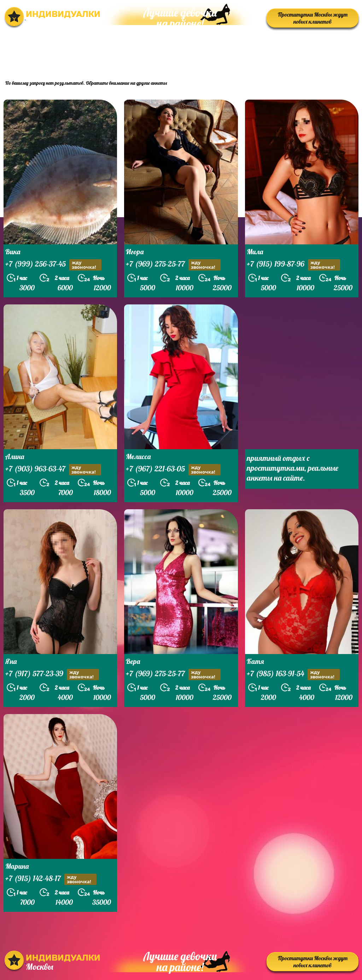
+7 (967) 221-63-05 (173, 470)
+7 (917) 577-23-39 (52, 674)
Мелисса (138, 456)
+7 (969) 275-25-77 (173, 265)
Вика (13, 252)
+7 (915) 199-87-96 (293, 265)
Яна (11, 661)
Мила (255, 252)
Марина (17, 866)
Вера (133, 661)
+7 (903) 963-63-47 (53, 470)
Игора (135, 252)
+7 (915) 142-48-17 (51, 879)
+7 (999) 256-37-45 (53, 265)
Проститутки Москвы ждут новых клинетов (313, 18)
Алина (15, 456)
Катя (255, 661)
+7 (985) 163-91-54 (293, 674)
